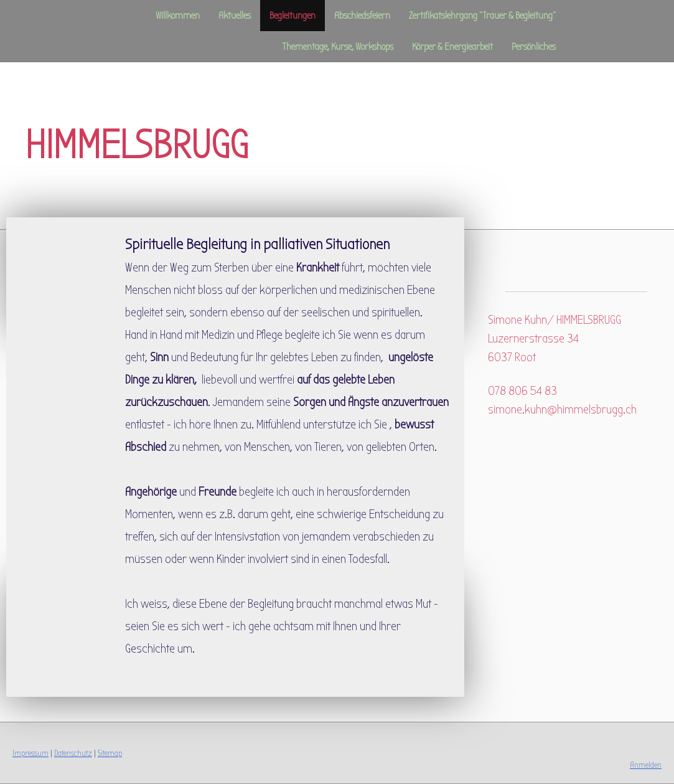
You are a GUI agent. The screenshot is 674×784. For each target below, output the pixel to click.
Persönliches (534, 47)
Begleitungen (293, 16)
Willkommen (178, 16)
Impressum (30, 753)
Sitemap (110, 753)
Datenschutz (73, 753)
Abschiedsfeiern (362, 16)
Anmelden (646, 765)
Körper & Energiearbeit (452, 47)
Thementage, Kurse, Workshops (338, 47)
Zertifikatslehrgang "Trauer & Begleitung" (482, 16)
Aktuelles (235, 16)
